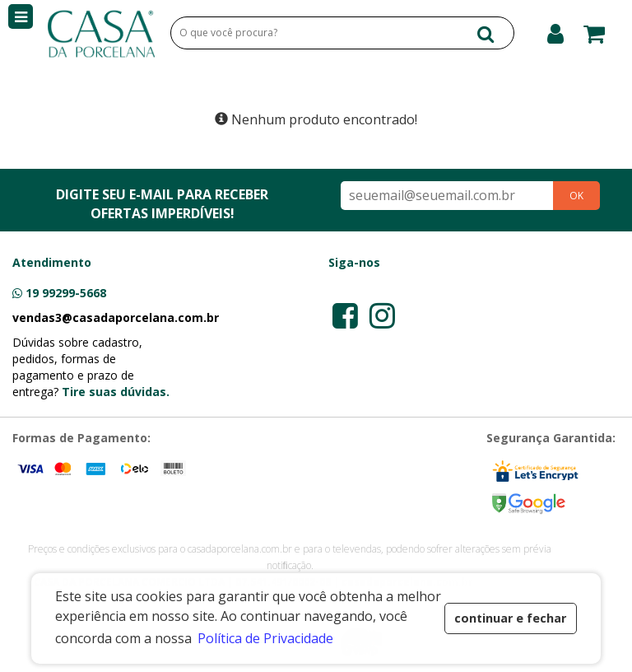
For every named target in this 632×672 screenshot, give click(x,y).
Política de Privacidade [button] (265, 638)
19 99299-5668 (66, 293)
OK (576, 196)
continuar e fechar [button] (510, 618)
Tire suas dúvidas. (116, 392)
